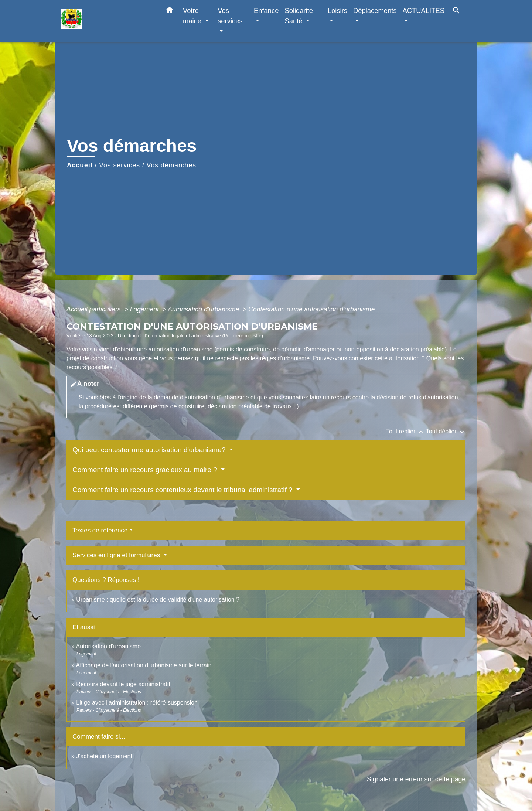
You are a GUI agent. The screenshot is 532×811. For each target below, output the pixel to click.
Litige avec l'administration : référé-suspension (137, 703)
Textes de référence (100, 530)
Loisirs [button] (337, 11)
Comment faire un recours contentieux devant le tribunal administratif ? (183, 490)
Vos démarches (171, 165)
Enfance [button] (266, 11)
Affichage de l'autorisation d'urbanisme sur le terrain (144, 665)
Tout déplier (446, 431)
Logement (145, 309)
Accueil (80, 165)
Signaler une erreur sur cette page (416, 779)
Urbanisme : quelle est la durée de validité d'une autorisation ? (158, 599)
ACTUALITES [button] (424, 11)
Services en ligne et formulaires (117, 555)
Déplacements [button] (375, 11)
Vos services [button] (230, 16)
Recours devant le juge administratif (123, 684)
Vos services (120, 165)
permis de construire (178, 406)
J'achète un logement (104, 756)
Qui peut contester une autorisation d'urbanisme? (150, 450)
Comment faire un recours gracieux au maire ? (146, 470)
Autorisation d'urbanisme (204, 309)
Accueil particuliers (95, 309)
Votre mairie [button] (193, 16)
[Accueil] (107, 21)
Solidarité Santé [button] (299, 16)
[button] (170, 11)
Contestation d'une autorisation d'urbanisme (311, 309)
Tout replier (406, 431)
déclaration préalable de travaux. (250, 406)
